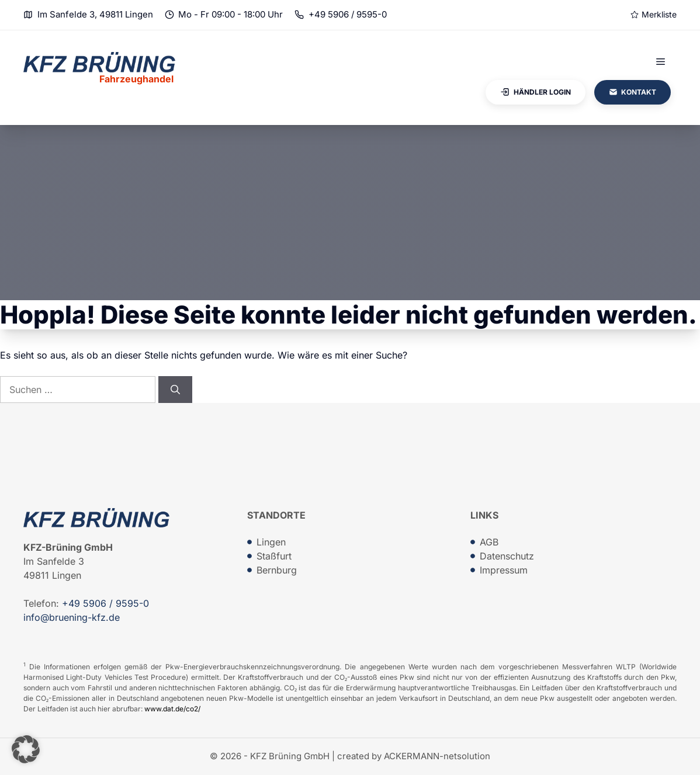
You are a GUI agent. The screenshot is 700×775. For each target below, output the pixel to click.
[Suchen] (175, 390)
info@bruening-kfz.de (72, 617)
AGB (489, 542)
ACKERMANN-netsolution (437, 756)
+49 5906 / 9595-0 (348, 14)
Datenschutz (507, 556)
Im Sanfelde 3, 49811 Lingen (95, 14)
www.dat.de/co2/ (172, 709)
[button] (26, 749)
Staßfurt (274, 556)
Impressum (504, 570)
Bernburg (277, 570)
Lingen (271, 542)
